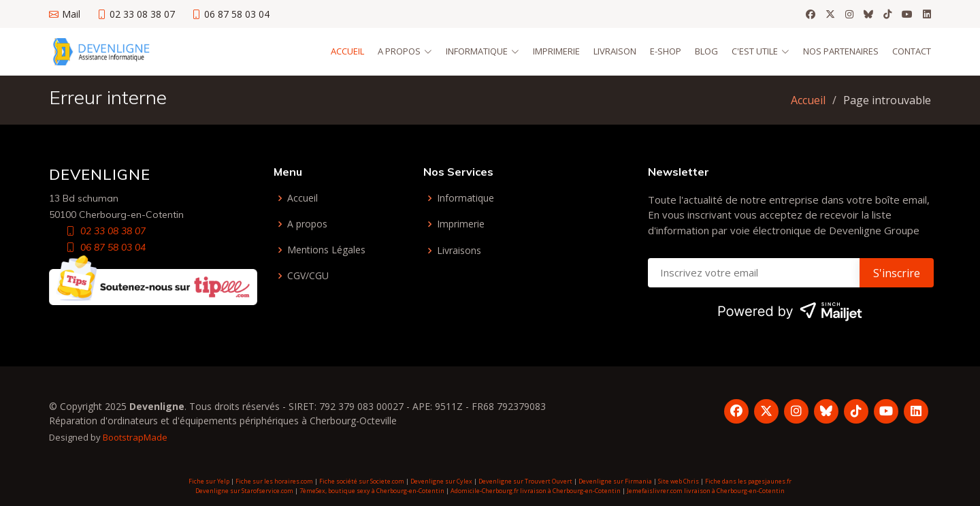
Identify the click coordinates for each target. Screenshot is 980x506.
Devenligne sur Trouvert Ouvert (525, 481)
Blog (706, 51)
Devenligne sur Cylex (441, 481)
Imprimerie (556, 51)
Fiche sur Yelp (209, 481)
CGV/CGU (308, 276)
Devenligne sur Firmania (615, 481)
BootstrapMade (135, 437)
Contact (912, 51)
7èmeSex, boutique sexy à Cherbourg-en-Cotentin (372, 491)
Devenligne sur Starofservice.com (244, 491)
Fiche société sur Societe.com (362, 481)
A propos (307, 224)
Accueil (347, 51)
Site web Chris (679, 481)
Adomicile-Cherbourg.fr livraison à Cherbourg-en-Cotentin (536, 491)
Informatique (465, 198)
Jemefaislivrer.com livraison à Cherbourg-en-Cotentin (706, 491)
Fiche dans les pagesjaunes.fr (748, 481)
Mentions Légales (326, 250)
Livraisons (459, 251)
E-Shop (666, 51)
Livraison (615, 51)
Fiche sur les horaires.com (274, 481)
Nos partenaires (841, 51)
